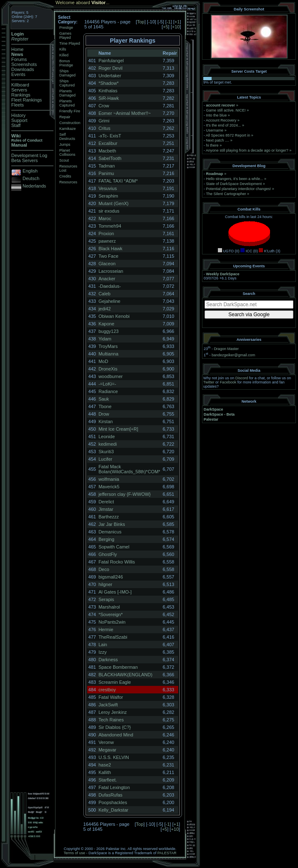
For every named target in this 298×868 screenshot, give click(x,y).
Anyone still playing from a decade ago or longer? (247, 150)
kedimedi (108, 444)
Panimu (106, 173)
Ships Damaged (67, 73)
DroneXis (108, 369)
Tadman (107, 166)
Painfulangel (111, 61)
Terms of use (74, 853)
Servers (19, 90)
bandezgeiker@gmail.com (233, 355)
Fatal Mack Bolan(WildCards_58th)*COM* (129, 469)
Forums (19, 59)
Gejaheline (110, 301)
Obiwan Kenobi (114, 316)
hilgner (105, 584)
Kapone (106, 324)
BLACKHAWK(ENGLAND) (125, 675)
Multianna (109, 354)
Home (17, 49)
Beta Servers (25, 160)
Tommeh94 (110, 226)
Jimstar (106, 509)
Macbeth (107, 151)
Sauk (104, 399)
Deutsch (31, 178)
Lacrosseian (111, 271)
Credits (65, 176)
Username (215, 130)
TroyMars (108, 346)
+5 (165, 27)
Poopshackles (113, 802)
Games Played (65, 36)
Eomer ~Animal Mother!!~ (125, 113)
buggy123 (109, 331)
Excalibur (108, 143)
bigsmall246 (111, 577)
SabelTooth (110, 158)
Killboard (20, 85)
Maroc (105, 218)
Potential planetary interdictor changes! (239, 189)
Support (19, 120)
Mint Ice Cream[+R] (118, 429)
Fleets (18, 105)
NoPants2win (112, 622)
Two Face (109, 256)
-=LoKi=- (107, 384)
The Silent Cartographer (226, 194)
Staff (16, 125)
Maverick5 (109, 487)
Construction (70, 123)
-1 (169, 22)
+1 (177, 22)
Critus (105, 128)
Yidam (105, 339)
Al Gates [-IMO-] (115, 592)
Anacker (107, 279)
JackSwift (108, 705)
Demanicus (110, 532)
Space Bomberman (118, 667)
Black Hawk (110, 249)
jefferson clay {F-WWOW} (125, 494)
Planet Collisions (67, 152)
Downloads (23, 69)
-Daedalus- (110, 286)
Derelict (106, 502)
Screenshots (24, 64)
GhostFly (108, 554)
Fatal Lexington (114, 787)
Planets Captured (67, 103)
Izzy (103, 652)
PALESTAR (167, 853)
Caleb (105, 294)
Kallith (105, 772)
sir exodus (109, 211)
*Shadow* (109, 83)
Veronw (106, 742)
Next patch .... (218, 140)
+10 (176, 27)
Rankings (21, 95)
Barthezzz (109, 517)
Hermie (106, 629)
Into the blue (217, 115)
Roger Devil (110, 68)
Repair (65, 117)
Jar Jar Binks (112, 524)
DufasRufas (110, 795)
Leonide (107, 437)
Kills (63, 49)
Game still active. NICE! (227, 110)
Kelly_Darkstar (114, 810)
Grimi (104, 121)
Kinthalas (108, 91)
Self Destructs (67, 137)
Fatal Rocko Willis (117, 562)
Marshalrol (109, 607)
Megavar (107, 750)
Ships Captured (67, 83)
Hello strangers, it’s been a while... (235, 179)
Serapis (106, 599)
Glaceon (107, 264)
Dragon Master (226, 349)
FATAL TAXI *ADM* (118, 181)
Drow (104, 414)
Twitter (209, 382)
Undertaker (110, 76)
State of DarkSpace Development (234, 184)
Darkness (108, 660)
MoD (103, 361)
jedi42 (105, 309)
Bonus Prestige (66, 63)
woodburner (111, 376)
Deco (104, 569)
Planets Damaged (67, 93)
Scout (64, 160)
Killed (64, 55)
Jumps (65, 145)
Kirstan (106, 421)
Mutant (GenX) (114, 203)
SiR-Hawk (109, 98)
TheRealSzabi (113, 637)
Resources (68, 182)
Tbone (105, 406)
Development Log (29, 155)
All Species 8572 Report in (228, 135)
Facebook (228, 382)
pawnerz (107, 241)
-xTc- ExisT (110, 136)
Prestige (66, 28)
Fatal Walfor (111, 697)
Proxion (106, 233)
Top (141, 22)
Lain (103, 645)
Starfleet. (108, 780)
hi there (212, 145)
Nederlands (34, 186)
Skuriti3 (106, 452)
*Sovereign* (111, 614)
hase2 (105, 765)
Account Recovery (221, 120)
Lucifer (105, 459)
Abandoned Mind (116, 735)
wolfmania (109, 479)
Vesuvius (108, 188)
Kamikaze (68, 129)
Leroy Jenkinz (113, 712)
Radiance (108, 391)
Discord (242, 378)
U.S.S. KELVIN (114, 757)
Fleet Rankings (27, 100)
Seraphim (108, 196)
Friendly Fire (70, 111)
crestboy (107, 690)
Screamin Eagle (115, 682)
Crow (104, 106)
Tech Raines (111, 720)
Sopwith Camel (114, 547)
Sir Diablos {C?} (115, 727)
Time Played (70, 43)
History (18, 115)
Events (18, 74)
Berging (106, 539)
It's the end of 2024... (224, 125)
